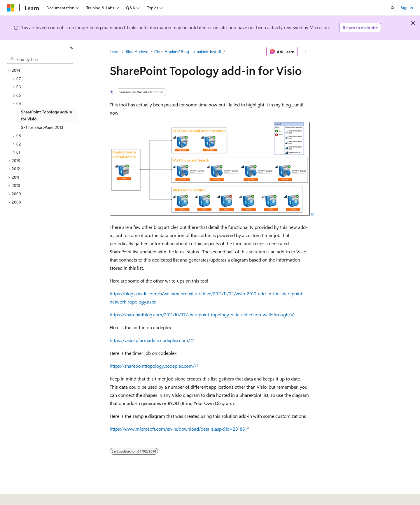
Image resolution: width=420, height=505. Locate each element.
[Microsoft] (11, 8)
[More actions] (305, 52)
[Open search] (393, 8)
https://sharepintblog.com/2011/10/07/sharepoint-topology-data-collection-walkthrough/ (200, 314)
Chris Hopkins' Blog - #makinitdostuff (188, 51)
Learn (115, 51)
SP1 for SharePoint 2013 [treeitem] (42, 127)
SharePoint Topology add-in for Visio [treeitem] (47, 115)
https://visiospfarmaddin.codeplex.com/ (150, 340)
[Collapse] (71, 47)
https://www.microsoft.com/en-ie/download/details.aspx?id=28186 (177, 429)
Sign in (407, 7)
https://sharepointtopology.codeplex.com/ (152, 366)
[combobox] (40, 59)
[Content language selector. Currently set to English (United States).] (34, 497)
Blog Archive (137, 51)
